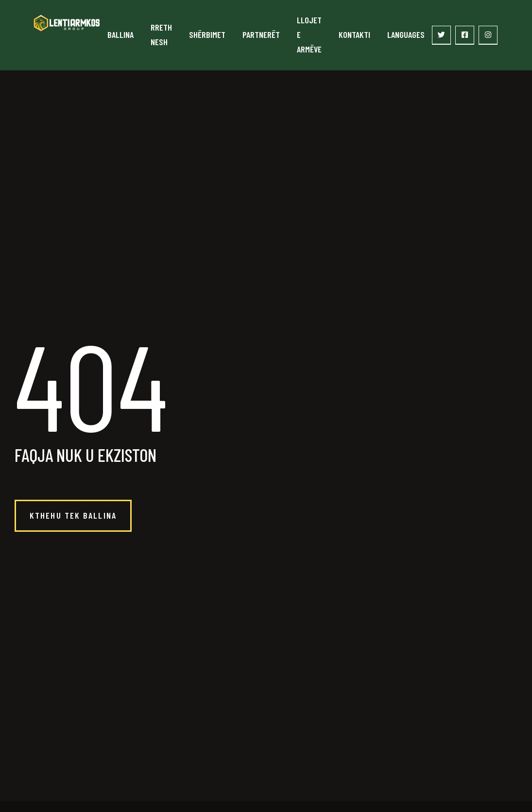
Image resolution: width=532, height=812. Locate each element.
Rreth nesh (161, 34)
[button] (73, 516)
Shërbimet (207, 34)
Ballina (120, 34)
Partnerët (261, 34)
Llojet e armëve (309, 34)
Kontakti (354, 34)
